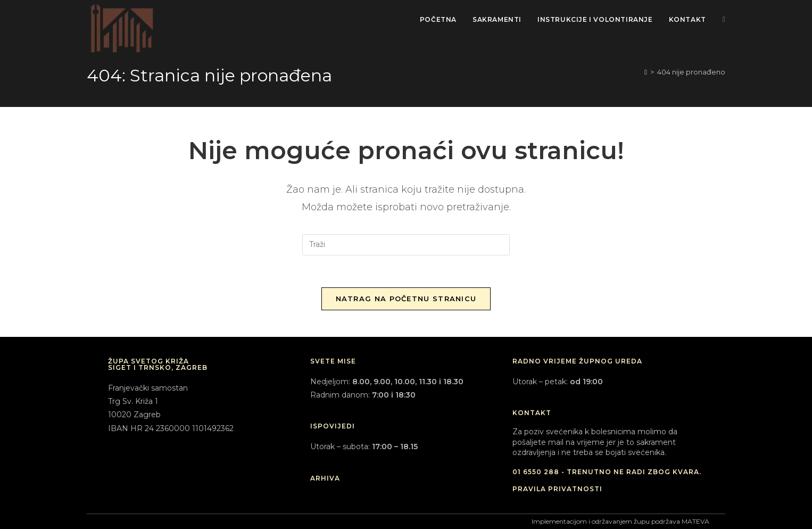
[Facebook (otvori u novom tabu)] (724, 19)
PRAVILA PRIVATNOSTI (557, 489)
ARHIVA (325, 478)
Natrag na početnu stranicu (406, 299)
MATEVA (695, 521)
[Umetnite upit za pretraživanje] (406, 245)
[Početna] (646, 72)
